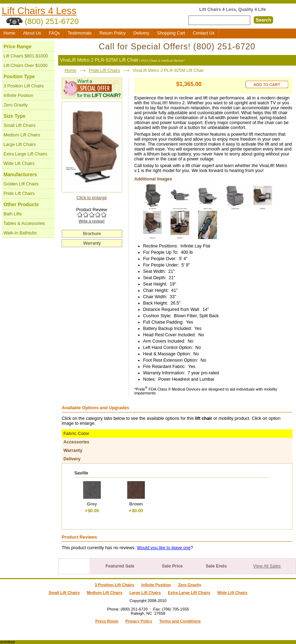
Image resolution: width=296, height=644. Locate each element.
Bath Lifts (13, 214)
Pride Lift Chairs (19, 194)
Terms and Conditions (180, 621)
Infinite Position (18, 96)
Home (9, 33)
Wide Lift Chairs (19, 164)
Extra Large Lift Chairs (25, 154)
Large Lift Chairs (20, 145)
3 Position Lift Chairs (24, 86)
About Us (32, 33)
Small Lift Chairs (20, 125)
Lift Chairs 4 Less (39, 11)
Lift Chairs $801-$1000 (26, 56)
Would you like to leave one (164, 548)
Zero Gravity (16, 105)
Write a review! (92, 221)
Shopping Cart (171, 33)
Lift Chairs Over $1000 (26, 66)
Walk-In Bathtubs (20, 233)
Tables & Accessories (24, 223)
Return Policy (112, 33)
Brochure (92, 234)
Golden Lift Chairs (21, 184)
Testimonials (80, 33)
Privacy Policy (139, 621)
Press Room (107, 621)
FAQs (54, 33)
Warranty (92, 243)
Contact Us (204, 33)
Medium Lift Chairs (22, 135)
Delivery (141, 33)
